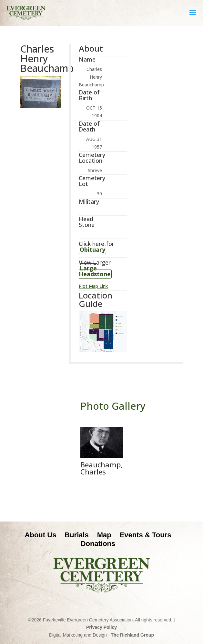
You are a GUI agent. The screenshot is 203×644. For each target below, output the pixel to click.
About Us (41, 535)
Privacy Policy (101, 627)
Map (104, 535)
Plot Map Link (93, 286)
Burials (77, 535)
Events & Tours (146, 535)
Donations (98, 544)
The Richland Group (132, 635)
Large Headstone (95, 271)
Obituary (92, 249)
